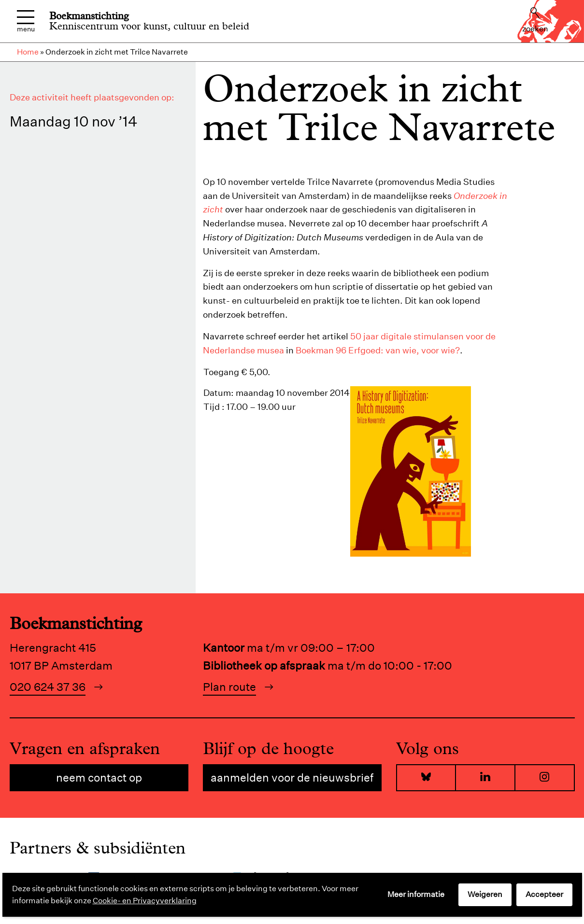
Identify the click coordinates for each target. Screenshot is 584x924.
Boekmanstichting (89, 16)
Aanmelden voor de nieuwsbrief (292, 777)
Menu (26, 21)
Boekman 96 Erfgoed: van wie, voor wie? (378, 350)
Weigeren (485, 894)
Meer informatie (416, 894)
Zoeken (535, 20)
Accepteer (544, 894)
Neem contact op (99, 777)
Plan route (229, 687)
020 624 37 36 (48, 687)
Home (28, 52)
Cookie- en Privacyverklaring (145, 901)
